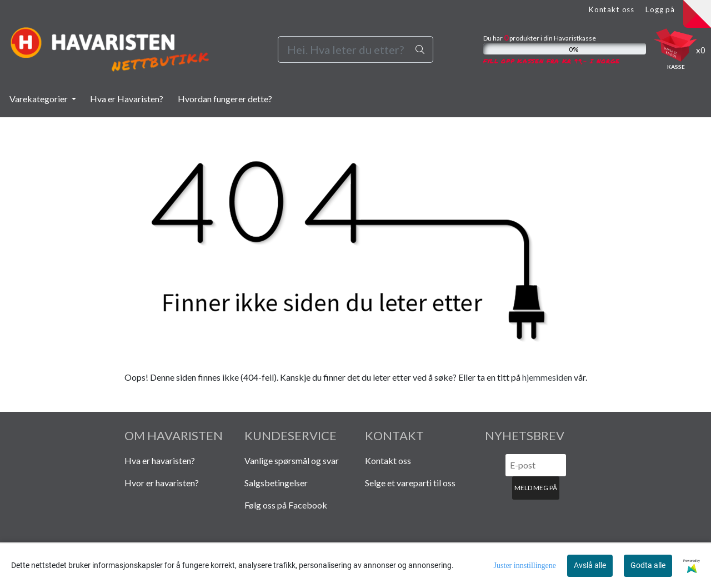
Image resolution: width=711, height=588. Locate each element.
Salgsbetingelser (276, 483)
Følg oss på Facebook (286, 505)
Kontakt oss (611, 9)
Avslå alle (590, 565)
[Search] (355, 49)
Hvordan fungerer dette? (225, 99)
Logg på (660, 9)
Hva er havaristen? (160, 460)
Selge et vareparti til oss (410, 483)
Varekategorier (39, 99)
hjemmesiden (547, 377)
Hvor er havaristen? (162, 483)
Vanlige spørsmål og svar (292, 460)
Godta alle (648, 565)
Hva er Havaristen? (127, 99)
